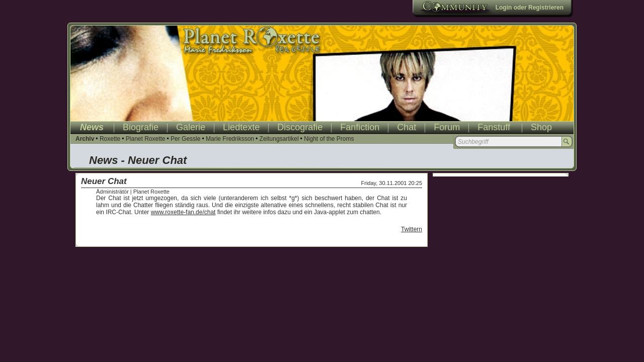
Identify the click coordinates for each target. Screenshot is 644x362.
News (92, 127)
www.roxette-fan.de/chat (183, 212)
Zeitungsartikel (279, 139)
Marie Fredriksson (230, 139)
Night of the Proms (329, 139)
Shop (541, 127)
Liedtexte (241, 127)
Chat (407, 127)
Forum (447, 127)
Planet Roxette (146, 139)
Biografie (141, 127)
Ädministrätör (112, 192)
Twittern (412, 229)
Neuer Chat (104, 181)
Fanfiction (360, 127)
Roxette (110, 139)
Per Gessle (185, 139)
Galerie (191, 127)
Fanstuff (494, 127)
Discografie (300, 127)
